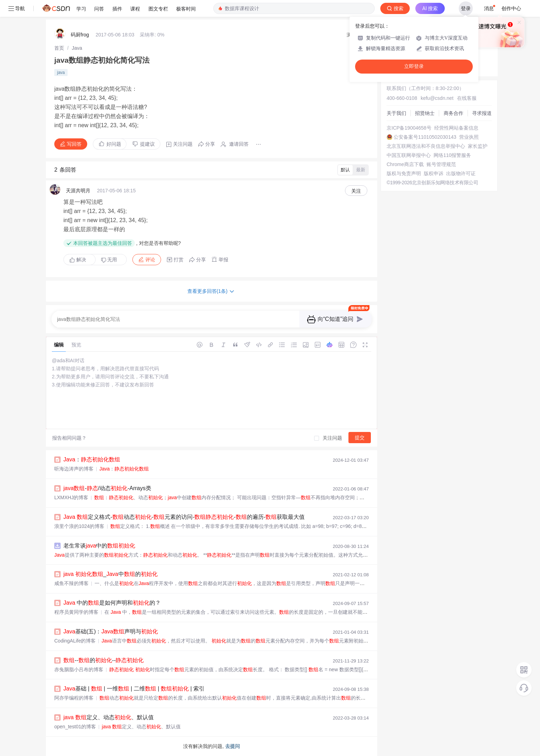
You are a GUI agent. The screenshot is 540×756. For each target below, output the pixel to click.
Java (77, 48)
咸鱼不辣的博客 (71, 583)
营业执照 (469, 137)
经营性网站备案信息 (456, 128)
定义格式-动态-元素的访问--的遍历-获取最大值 (184, 517)
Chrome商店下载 (405, 164)
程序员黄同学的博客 (76, 612)
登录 (466, 8)
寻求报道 (482, 113)
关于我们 (396, 113)
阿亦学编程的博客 (74, 698)
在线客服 (467, 98)
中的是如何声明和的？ (112, 603)
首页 (59, 48)
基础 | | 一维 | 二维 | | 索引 (134, 689)
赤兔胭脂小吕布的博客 (79, 669)
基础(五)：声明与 (111, 631)
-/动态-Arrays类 (107, 488)
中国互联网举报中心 (409, 155)
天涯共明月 (78, 191)
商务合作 (454, 113)
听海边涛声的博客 (74, 469)
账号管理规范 (441, 164)
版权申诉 (434, 173)
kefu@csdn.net (437, 98)
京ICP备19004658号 (409, 128)
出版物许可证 (461, 173)
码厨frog (80, 35)
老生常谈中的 (99, 546)
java (61, 73)
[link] (59, 48)
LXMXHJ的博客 (71, 497)
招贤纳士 (425, 113)
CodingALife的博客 (75, 641)
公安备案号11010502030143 (425, 137)
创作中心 (511, 8)
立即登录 (414, 66)
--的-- (103, 660)
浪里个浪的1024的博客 (79, 526)
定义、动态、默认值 (109, 717)
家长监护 (478, 146)
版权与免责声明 (404, 173)
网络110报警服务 (452, 155)
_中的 (110, 574)
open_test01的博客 (75, 727)
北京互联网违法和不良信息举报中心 (426, 146)
